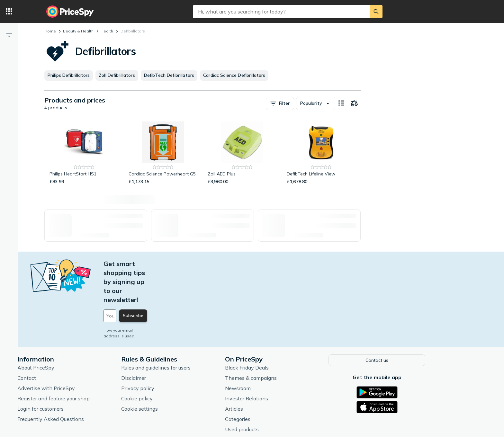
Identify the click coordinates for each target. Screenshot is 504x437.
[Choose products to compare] (354, 103)
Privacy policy (169, 351)
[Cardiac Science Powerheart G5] (163, 153)
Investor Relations (277, 361)
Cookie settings (170, 372)
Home (50, 31)
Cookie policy (168, 361)
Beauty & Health (78, 31)
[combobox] (281, 12)
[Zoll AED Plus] (242, 153)
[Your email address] (178, 280)
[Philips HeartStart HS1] (84, 153)
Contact (58, 341)
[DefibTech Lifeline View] (321, 153)
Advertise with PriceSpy (77, 351)
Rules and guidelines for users (187, 331)
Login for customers (71, 372)
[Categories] (9, 12)
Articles (265, 372)
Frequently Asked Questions (81, 382)
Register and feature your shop (84, 361)
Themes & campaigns (282, 341)
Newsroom (269, 351)
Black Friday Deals (278, 331)
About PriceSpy (67, 331)
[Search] (376, 12)
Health (107, 31)
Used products (273, 392)
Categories (269, 382)
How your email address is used (165, 294)
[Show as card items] (341, 103)
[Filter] (9, 35)
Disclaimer (164, 341)
